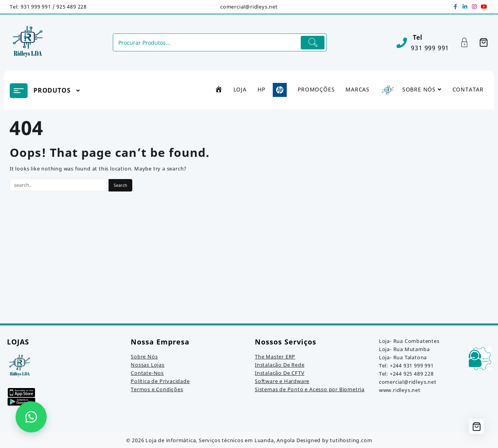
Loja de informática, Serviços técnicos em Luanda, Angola (220, 440)
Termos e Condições (157, 389)
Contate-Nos (147, 373)
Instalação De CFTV (280, 373)
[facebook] (456, 7)
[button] (31, 417)
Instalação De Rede (280, 365)
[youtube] (484, 7)
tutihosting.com (351, 440)
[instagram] (474, 7)
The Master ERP (275, 357)
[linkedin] (465, 7)
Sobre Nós (144, 357)
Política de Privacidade (160, 381)
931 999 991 (430, 48)
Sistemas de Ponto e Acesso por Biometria (310, 389)
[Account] (469, 43)
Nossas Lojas (148, 365)
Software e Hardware (282, 381)
